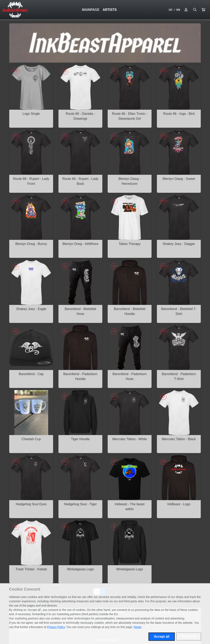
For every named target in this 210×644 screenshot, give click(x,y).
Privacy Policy (56, 627)
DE (171, 10)
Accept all (162, 637)
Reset (138, 627)
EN (178, 10)
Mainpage (91, 10)
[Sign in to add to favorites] (16, 71)
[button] (203, 10)
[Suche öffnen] (195, 10)
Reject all (189, 636)
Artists (110, 10)
